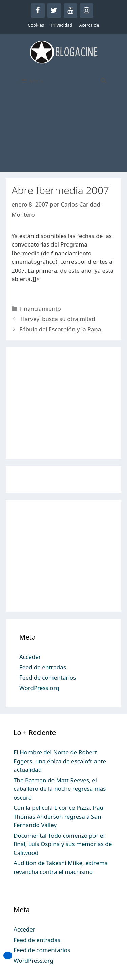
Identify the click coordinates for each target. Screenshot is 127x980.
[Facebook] (38, 11)
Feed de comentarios (48, 677)
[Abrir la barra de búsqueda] (103, 81)
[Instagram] (87, 11)
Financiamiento (40, 308)
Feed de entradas (43, 667)
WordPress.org (39, 688)
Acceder (30, 657)
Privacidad (61, 25)
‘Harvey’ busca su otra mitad (57, 319)
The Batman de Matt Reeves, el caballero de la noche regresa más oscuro (60, 789)
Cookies (36, 25)
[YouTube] (70, 11)
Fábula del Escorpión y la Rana (60, 329)
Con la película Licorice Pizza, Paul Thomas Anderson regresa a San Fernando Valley (59, 816)
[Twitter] (54, 11)
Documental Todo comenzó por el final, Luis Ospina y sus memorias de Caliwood (63, 844)
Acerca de (89, 25)
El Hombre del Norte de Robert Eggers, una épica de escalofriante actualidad (60, 761)
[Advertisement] (63, 135)
